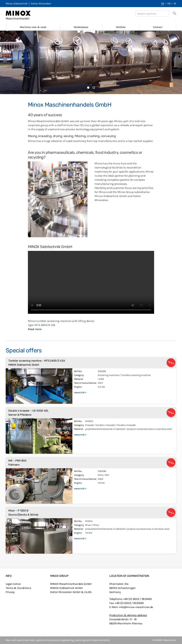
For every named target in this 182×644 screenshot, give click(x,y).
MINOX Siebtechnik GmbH (66, 588)
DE (169, 4)
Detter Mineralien (41, 4)
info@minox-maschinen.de (136, 607)
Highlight (171, 363)
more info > (80, 393)
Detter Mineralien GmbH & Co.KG (71, 592)
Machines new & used (33, 27)
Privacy (10, 592)
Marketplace (81, 27)
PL (175, 4)
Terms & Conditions (18, 588)
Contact (158, 27)
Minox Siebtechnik (17, 4)
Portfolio (121, 27)
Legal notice (13, 584)
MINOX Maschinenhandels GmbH (71, 584)
